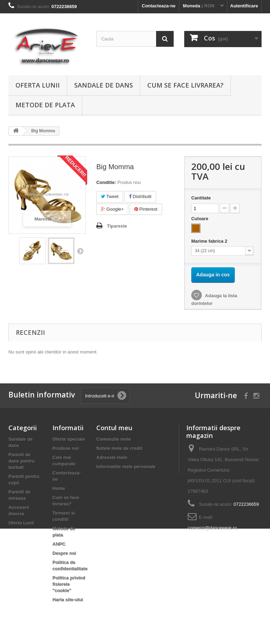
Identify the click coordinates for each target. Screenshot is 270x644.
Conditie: (106, 182)
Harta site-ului (68, 600)
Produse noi (66, 448)
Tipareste (117, 226)
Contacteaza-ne (159, 6)
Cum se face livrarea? (185, 85)
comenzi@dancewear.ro (212, 528)
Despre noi (64, 553)
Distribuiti (140, 196)
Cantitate (201, 198)
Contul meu (114, 428)
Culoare (200, 219)
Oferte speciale (69, 439)
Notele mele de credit (119, 448)
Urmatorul (80, 251)
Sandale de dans (104, 85)
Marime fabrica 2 (210, 241)
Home (59, 488)
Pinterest (146, 209)
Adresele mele (112, 457)
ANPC (59, 544)
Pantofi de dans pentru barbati (21, 461)
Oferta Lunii (38, 85)
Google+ (112, 209)
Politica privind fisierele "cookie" (69, 584)
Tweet (110, 196)
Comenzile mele (114, 439)
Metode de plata (45, 105)
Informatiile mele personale (126, 467)
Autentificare (244, 6)
